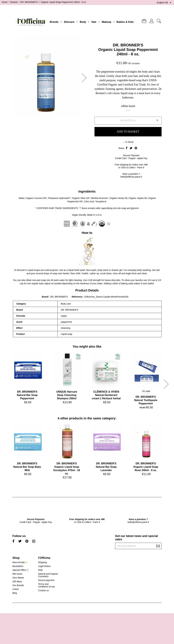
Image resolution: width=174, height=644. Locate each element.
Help (40, 570)
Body (83, 22)
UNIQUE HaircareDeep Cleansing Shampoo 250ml (67, 395)
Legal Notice (44, 566)
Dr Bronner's (21, 270)
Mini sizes (17, 574)
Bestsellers (18, 566)
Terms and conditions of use (46, 585)
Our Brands (18, 585)
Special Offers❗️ (21, 570)
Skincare (69, 22)
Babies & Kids (125, 22)
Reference (77, 297)
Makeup (106, 22)
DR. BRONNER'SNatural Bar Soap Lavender (106, 467)
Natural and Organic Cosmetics (48, 575)
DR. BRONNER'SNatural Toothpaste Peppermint (146, 400)
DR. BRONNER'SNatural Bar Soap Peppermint (27, 395)
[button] (85, 78)
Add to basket (128, 132)
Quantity (126, 121)
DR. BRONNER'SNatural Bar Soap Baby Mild (27, 467)
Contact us (43, 590)
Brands (54, 22)
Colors (16, 589)
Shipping (42, 562)
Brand (45, 297)
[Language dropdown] (165, 3)
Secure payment (46, 580)
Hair (94, 22)
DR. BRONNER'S (128, 45)
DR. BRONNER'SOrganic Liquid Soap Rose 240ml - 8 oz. (146, 467)
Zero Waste (18, 578)
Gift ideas (17, 581)
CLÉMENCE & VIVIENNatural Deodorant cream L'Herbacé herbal (106, 395)
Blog (15, 593)
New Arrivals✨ (20, 562)
